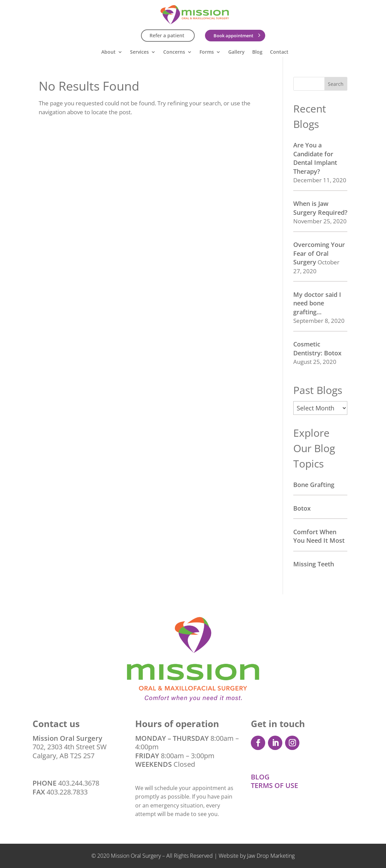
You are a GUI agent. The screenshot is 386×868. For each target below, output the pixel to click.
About (108, 52)
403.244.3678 (79, 783)
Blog (257, 52)
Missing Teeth (314, 564)
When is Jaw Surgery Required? (320, 208)
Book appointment (233, 36)
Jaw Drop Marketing (271, 856)
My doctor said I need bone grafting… (317, 303)
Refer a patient (167, 35)
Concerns (174, 52)
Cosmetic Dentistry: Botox (317, 348)
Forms (207, 52)
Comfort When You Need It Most (319, 536)
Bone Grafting (314, 485)
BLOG (260, 777)
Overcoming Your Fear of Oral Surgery (319, 253)
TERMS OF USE (274, 785)
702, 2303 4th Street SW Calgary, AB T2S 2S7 (69, 747)
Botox (302, 508)
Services (139, 52)
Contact (279, 52)
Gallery (236, 52)
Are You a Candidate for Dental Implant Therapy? (315, 158)
